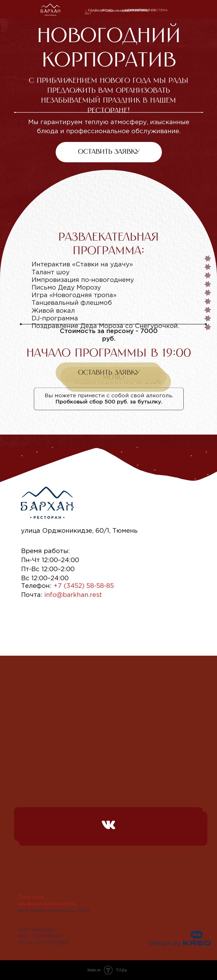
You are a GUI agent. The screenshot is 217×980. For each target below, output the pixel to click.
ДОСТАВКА (137, 10)
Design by (165, 944)
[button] (109, 384)
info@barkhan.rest (73, 595)
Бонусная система (149, 10)
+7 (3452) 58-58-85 (115, 11)
